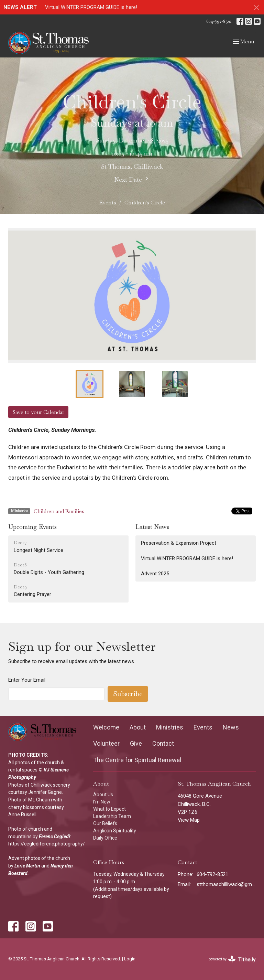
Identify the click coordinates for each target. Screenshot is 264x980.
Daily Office (105, 838)
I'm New (102, 802)
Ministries (170, 727)
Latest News (152, 527)
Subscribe (128, 694)
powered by (232, 959)
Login (130, 959)
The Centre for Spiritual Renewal (137, 760)
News (231, 727)
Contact (163, 743)
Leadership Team (112, 816)
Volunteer (106, 743)
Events (108, 203)
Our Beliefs (105, 823)
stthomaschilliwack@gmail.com (226, 884)
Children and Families (59, 511)
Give (136, 743)
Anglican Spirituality (115, 831)
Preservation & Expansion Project (179, 543)
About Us (103, 795)
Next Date (132, 179)
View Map (189, 820)
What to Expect (109, 809)
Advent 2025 (155, 574)
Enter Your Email (27, 680)
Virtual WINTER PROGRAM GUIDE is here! (91, 7)
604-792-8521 (219, 21)
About (138, 727)
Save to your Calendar (38, 412)
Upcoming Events (32, 527)
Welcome (106, 727)
